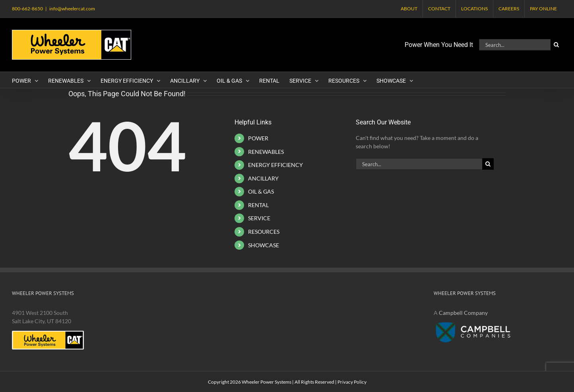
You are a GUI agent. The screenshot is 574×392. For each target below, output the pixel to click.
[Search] (556, 45)
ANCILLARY (263, 178)
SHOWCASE (264, 245)
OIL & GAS (261, 191)
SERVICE (259, 218)
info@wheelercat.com (72, 9)
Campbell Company (463, 313)
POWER (258, 138)
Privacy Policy (352, 382)
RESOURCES (264, 232)
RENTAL (258, 205)
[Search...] (515, 45)
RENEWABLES (266, 152)
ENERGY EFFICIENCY (275, 165)
